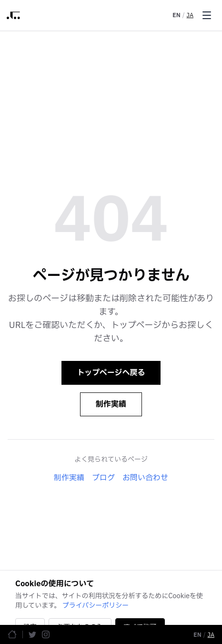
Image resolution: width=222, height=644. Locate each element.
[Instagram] (46, 634)
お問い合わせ (145, 478)
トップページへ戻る (111, 373)
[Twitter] (32, 634)
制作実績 (111, 404)
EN (177, 15)
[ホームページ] (12, 634)
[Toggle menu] (207, 15)
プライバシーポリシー (96, 606)
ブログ (103, 478)
